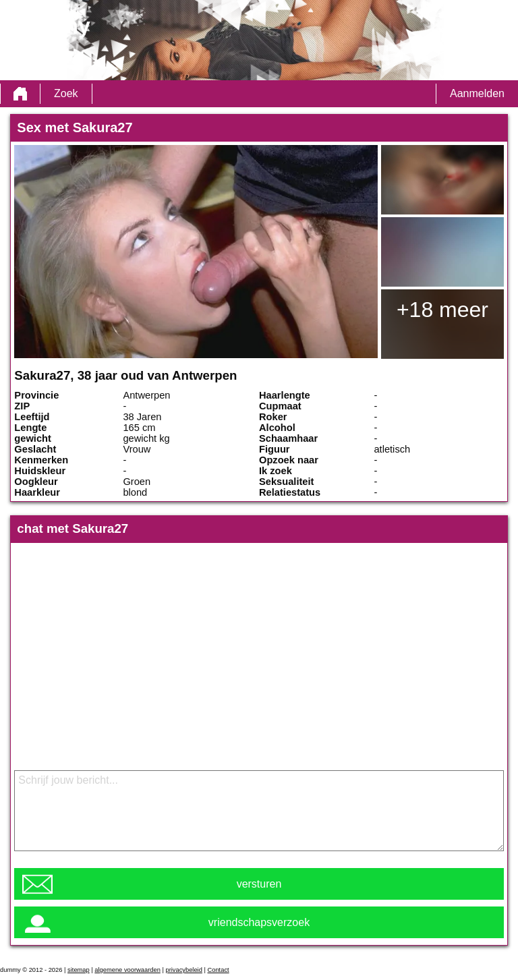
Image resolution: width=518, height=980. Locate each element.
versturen (259, 884)
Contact (219, 970)
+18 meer (442, 310)
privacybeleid (183, 970)
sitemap (79, 970)
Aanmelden (477, 93)
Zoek (66, 93)
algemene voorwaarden (127, 970)
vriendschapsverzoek (259, 922)
